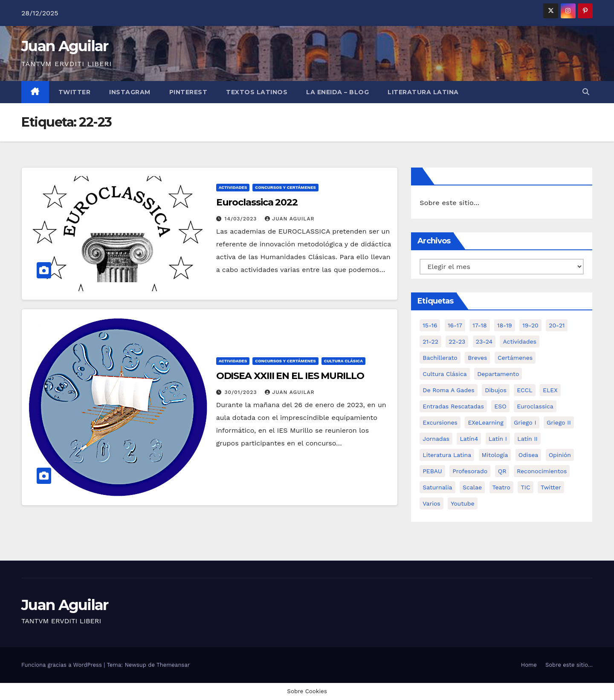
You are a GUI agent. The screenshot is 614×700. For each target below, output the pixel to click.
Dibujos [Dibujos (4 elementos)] (496, 390)
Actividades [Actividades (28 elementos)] (519, 341)
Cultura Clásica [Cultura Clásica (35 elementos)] (445, 374)
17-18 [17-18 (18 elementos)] (479, 325)
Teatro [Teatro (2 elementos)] (501, 487)
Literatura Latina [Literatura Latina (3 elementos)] (447, 455)
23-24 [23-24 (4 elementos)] (484, 341)
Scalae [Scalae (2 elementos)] (472, 487)
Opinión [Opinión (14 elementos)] (560, 455)
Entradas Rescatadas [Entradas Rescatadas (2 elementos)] (453, 406)
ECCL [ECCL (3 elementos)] (524, 390)
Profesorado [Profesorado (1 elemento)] (470, 471)
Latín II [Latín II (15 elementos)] (527, 439)
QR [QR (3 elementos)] (502, 471)
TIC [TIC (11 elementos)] (525, 487)
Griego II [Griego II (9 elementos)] (559, 422)
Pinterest (188, 92)
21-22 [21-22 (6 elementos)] (430, 341)
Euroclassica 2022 (257, 202)
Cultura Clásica (343, 361)
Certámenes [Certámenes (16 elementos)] (515, 358)
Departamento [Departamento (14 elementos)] (498, 374)
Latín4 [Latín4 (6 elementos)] (469, 439)
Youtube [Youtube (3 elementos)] (462, 503)
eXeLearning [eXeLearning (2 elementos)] (485, 422)
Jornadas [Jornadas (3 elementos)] (436, 439)
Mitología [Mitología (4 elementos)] (495, 455)
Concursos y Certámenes (285, 187)
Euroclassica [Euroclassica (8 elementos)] (535, 406)
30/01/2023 (242, 392)
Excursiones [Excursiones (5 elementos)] (440, 422)
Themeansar (173, 665)
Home (529, 665)
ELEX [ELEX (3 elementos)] (550, 390)
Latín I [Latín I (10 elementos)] (498, 439)
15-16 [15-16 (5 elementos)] (430, 325)
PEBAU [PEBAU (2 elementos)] (432, 471)
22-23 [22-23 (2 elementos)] (457, 341)
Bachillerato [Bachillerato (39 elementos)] (440, 358)
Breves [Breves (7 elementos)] (477, 358)
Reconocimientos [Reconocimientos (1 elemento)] (542, 471)
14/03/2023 (242, 219)
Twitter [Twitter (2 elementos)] (551, 487)
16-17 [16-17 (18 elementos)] (455, 325)
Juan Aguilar (65, 46)
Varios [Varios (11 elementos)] (431, 503)
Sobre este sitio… (449, 203)
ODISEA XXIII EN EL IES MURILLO (290, 376)
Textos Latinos (257, 92)
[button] (586, 92)
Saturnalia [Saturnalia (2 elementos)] (437, 487)
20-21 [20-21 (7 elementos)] (557, 325)
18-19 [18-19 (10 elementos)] (505, 325)
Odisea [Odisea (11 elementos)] (528, 455)
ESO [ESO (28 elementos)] (500, 406)
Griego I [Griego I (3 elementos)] (525, 422)
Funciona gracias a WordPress (62, 665)
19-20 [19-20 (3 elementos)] (530, 325)
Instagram (130, 92)
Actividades (233, 187)
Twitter (75, 92)
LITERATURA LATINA (423, 92)
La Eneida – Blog (337, 92)
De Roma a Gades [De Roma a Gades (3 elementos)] (448, 390)
